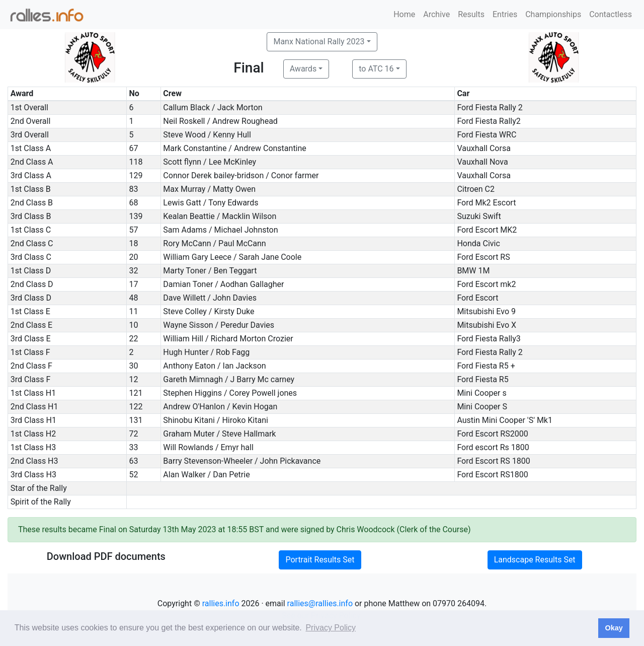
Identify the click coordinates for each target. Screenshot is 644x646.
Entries (505, 14)
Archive (436, 14)
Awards (303, 69)
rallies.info (221, 603)
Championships (553, 14)
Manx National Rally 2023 (319, 42)
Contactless (611, 14)
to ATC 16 (376, 69)
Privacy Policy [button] (331, 628)
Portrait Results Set (320, 560)
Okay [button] (614, 628)
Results (471, 14)
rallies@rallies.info (320, 603)
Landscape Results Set (535, 560)
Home (404, 14)
